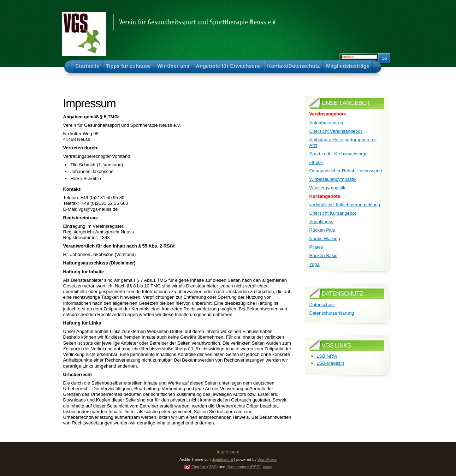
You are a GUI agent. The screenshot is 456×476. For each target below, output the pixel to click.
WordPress (267, 459)
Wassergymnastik (327, 188)
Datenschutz (322, 305)
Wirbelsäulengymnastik (333, 179)
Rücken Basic (323, 255)
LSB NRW (327, 356)
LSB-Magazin (330, 363)
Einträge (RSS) (205, 467)
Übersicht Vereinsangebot (336, 131)
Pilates (316, 247)
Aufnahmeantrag (326, 123)
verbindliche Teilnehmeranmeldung (345, 205)
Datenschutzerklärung (332, 313)
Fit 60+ (316, 162)
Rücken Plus (322, 230)
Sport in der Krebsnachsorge (339, 154)
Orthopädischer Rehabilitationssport (346, 171)
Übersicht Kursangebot (333, 213)
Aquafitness (321, 222)
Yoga (315, 264)
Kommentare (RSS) (243, 467)
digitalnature (223, 459)
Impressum (228, 452)
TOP (267, 468)
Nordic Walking (325, 239)
